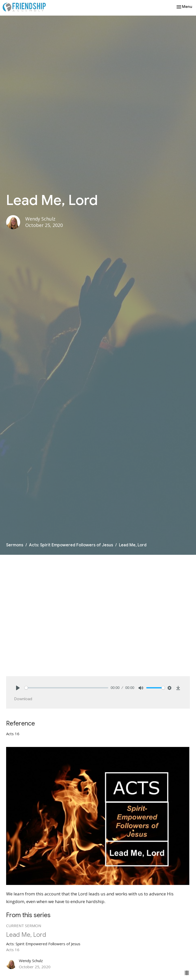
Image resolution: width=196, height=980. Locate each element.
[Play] (18, 688)
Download (23, 699)
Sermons (15, 545)
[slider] (66, 688)
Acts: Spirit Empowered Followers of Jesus (71, 545)
